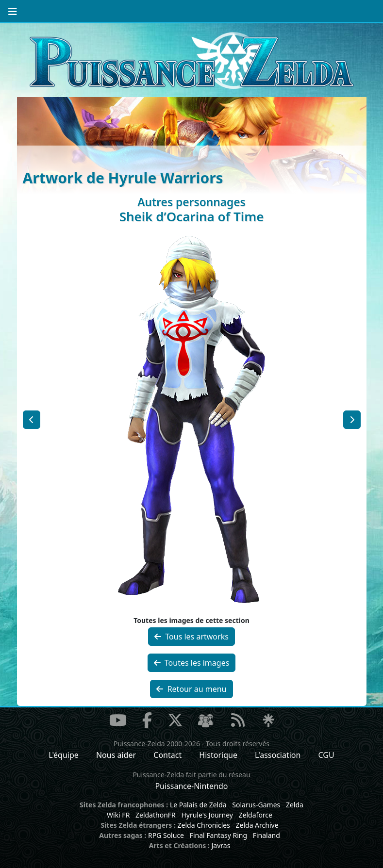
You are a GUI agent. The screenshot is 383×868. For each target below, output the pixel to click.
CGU (326, 755)
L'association (278, 755)
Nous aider (116, 755)
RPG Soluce (166, 835)
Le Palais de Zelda (198, 805)
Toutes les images (192, 663)
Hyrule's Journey (207, 815)
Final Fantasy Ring (218, 835)
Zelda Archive (257, 825)
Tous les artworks (191, 637)
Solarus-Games (256, 805)
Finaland (266, 835)
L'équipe (64, 755)
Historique (218, 755)
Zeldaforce (256, 815)
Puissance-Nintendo (191, 786)
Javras (221, 845)
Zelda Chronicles (204, 825)
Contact (167, 755)
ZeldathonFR (156, 815)
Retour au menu (191, 689)
